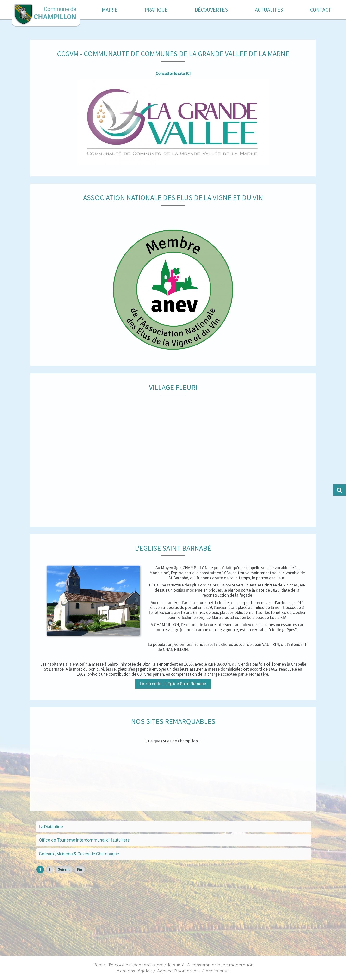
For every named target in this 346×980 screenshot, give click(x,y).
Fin (80, 869)
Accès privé (218, 971)
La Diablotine (51, 827)
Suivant (64, 869)
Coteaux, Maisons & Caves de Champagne (79, 854)
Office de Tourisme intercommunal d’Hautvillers (84, 840)
